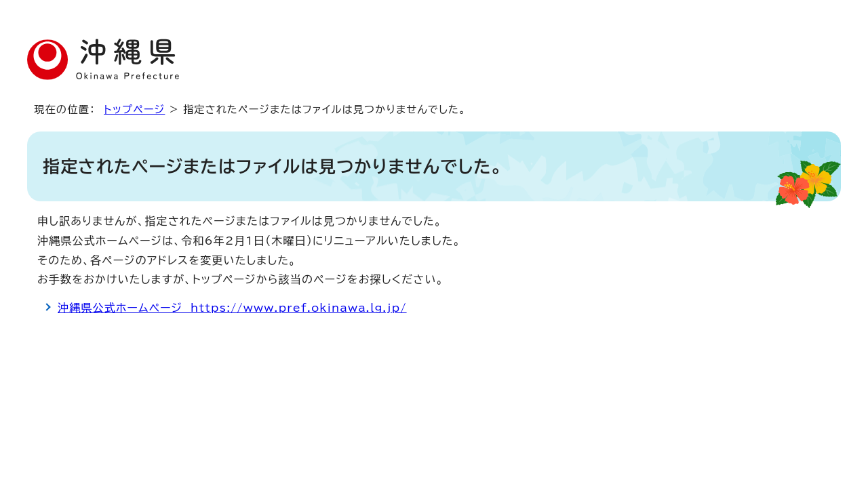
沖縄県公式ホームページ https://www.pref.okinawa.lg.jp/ (232, 308)
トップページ (134, 109)
